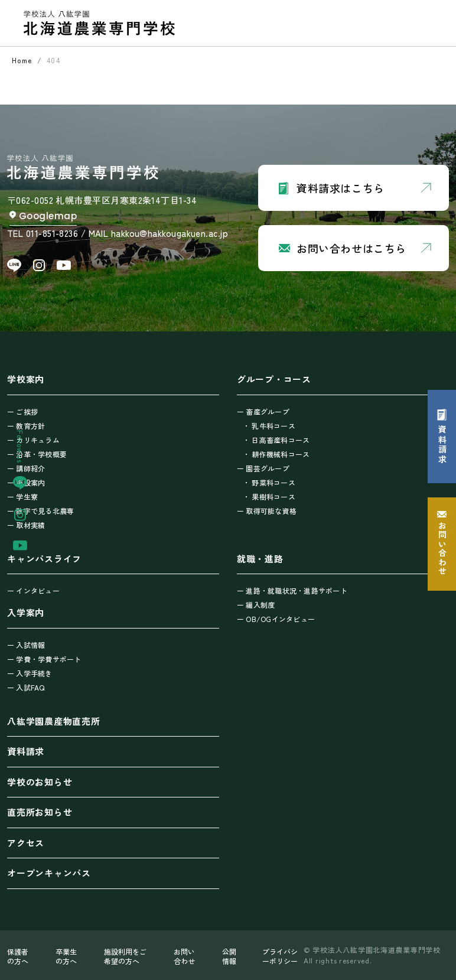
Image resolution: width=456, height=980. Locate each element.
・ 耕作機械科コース (276, 454)
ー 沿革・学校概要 (37, 454)
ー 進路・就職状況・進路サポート (292, 590)
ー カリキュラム (33, 440)
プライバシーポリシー (280, 956)
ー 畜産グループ (263, 411)
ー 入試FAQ (26, 687)
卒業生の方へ (66, 956)
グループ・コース (274, 379)
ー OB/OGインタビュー (276, 619)
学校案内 (26, 379)
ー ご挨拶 (22, 411)
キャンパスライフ (44, 559)
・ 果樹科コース (269, 496)
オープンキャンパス (49, 873)
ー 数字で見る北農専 (40, 511)
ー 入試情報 (26, 645)
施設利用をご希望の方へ (125, 956)
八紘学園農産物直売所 (54, 721)
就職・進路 (260, 559)
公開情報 (229, 956)
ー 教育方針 (26, 426)
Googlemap (48, 216)
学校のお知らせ (40, 782)
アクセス (26, 843)
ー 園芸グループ (263, 468)
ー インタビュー (33, 590)
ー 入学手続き (30, 673)
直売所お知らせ (40, 812)
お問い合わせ (184, 956)
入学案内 (26, 612)
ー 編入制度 (256, 605)
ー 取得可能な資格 (267, 511)
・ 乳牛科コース (269, 426)
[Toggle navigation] (420, 21)
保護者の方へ (18, 956)
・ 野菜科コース (269, 482)
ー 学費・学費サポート (44, 659)
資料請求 (26, 751)
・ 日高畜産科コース (276, 440)
